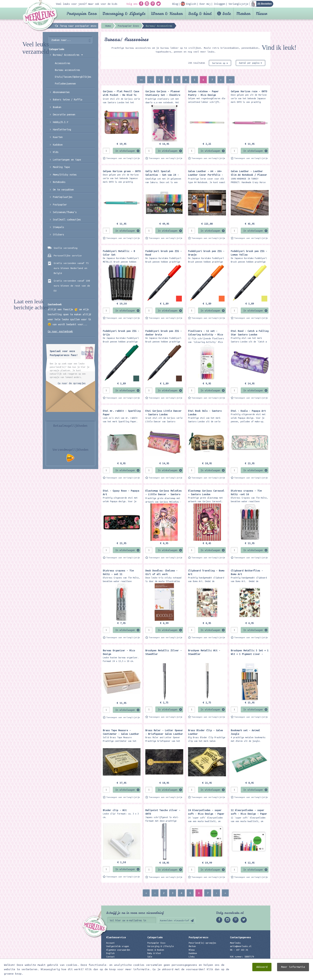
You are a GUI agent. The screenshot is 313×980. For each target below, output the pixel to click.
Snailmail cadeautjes (67, 219)
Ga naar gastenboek (60, 331)
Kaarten (58, 137)
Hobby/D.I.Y (61, 122)
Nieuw (262, 13)
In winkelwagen (125, 151)
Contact (110, 957)
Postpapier (60, 204)
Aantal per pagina (251, 63)
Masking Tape (61, 167)
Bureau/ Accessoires (68, 55)
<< (141, 80)
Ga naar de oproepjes (72, 383)
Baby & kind (200, 13)
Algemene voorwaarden (118, 950)
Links (192, 957)
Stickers (58, 234)
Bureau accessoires (67, 70)
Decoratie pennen (64, 114)
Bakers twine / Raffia (68, 99)
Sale (227, 13)
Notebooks (59, 182)
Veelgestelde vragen (118, 946)
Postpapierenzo (198, 937)
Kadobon (58, 145)
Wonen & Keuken (167, 13)
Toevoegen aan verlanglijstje (123, 158)
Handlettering (62, 129)
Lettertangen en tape (67, 160)
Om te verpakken (63, 189)
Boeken (57, 107)
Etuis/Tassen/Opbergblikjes (73, 77)
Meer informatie (293, 967)
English (110, 953)
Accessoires (63, 63)
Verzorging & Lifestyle (124, 13)
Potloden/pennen (65, 83)
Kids (56, 152)
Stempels (58, 227)
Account (110, 943)
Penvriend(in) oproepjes (202, 943)
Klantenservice (116, 937)
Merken (243, 13)
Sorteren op (220, 63)
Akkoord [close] (262, 967)
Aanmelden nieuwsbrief (175, 920)
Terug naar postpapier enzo (78, 26)
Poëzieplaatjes (63, 197)
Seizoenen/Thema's (65, 212)
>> (230, 80)
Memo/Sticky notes (65, 175)
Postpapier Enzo (82, 13)
